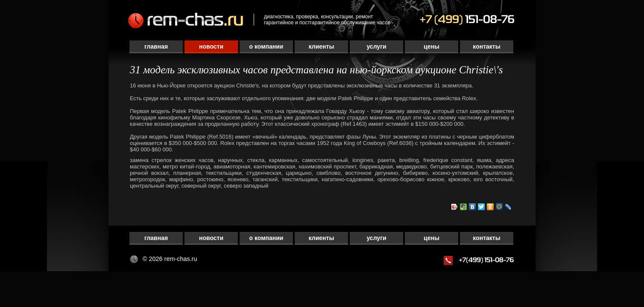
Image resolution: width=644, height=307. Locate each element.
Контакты (486, 46)
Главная (156, 46)
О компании (266, 46)
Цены (432, 46)
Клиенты (322, 46)
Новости (211, 46)
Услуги (376, 46)
